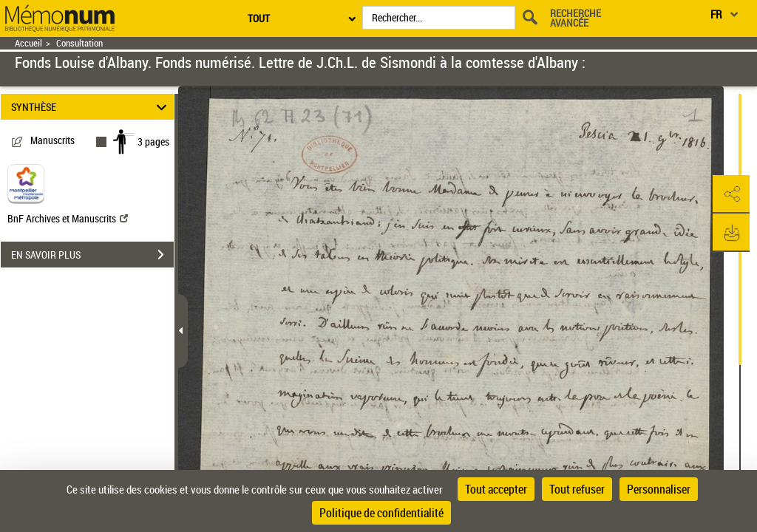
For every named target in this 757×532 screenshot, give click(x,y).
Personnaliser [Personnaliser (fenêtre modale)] (659, 489)
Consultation (79, 43)
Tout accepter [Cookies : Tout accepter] (496, 489)
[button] (731, 194)
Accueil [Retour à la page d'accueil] (28, 43)
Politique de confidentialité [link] (381, 513)
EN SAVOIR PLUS (92, 255)
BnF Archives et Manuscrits (68, 218)
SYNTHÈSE (91, 107)
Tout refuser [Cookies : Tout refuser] (577, 489)
